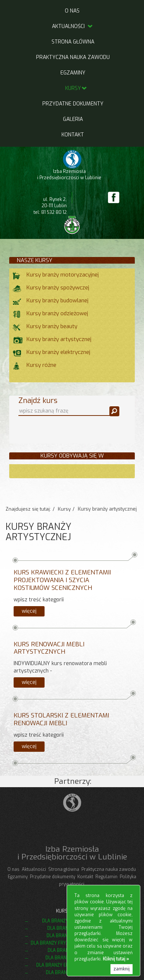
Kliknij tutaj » (116, 959)
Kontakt (73, 135)
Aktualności (73, 26)
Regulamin (106, 877)
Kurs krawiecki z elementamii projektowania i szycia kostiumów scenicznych (62, 580)
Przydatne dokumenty (73, 104)
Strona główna (73, 42)
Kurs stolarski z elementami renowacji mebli (61, 719)
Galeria (73, 119)
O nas (72, 11)
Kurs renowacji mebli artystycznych (49, 648)
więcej (29, 611)
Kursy (73, 88)
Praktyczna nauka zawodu (73, 57)
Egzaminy (73, 73)
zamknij (122, 969)
